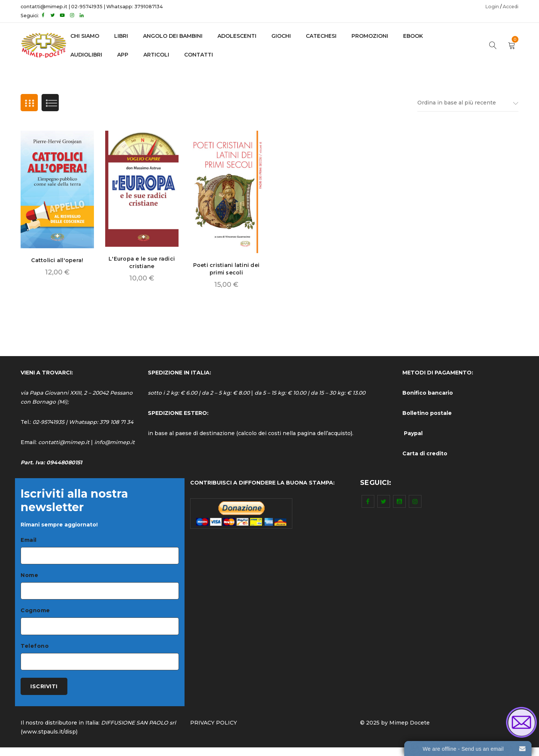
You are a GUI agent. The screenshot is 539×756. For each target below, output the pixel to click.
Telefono (35, 652)
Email (29, 541)
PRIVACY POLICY (214, 731)
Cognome (35, 615)
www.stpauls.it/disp (49, 740)
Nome (29, 578)
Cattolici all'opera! (57, 262)
